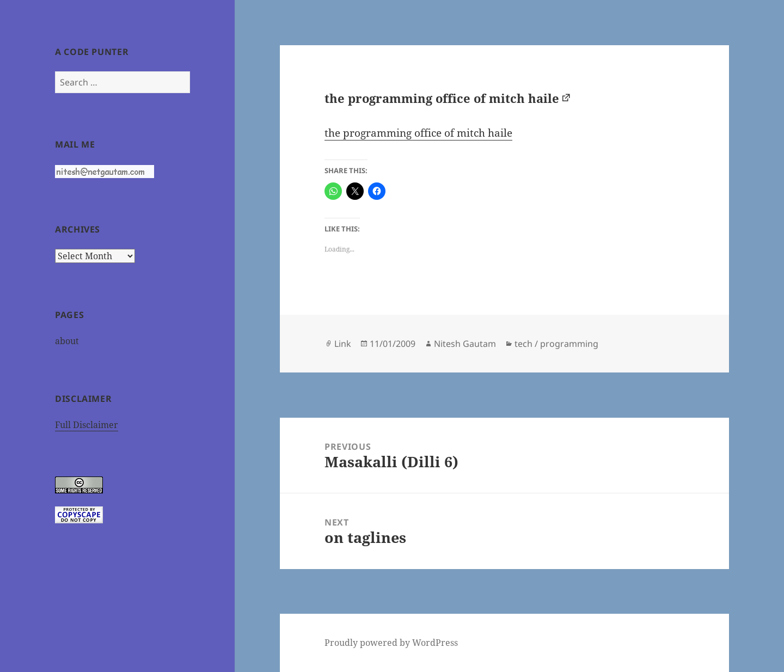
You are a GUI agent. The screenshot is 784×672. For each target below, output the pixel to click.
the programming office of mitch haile (442, 98)
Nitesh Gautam (465, 344)
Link (343, 344)
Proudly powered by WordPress (391, 643)
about (67, 341)
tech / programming (556, 344)
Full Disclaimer (87, 425)
